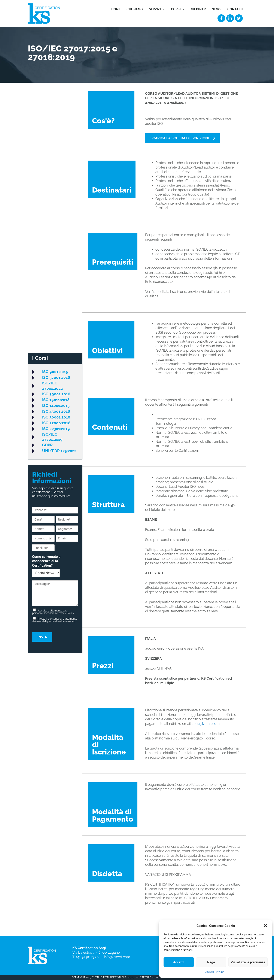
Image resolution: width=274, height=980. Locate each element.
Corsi (178, 9)
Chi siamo (135, 9)
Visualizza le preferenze (248, 962)
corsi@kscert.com (206, 724)
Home (116, 9)
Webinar (198, 9)
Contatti (235, 9)
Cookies (209, 972)
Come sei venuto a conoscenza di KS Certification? (46, 561)
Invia (42, 637)
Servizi (157, 9)
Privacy (220, 972)
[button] (265, 926)
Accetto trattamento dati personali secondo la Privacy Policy (53, 612)
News (217, 9)
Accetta (179, 962)
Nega (211, 962)
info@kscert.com (117, 957)
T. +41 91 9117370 (86, 957)
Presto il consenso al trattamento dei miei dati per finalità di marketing (55, 620)
